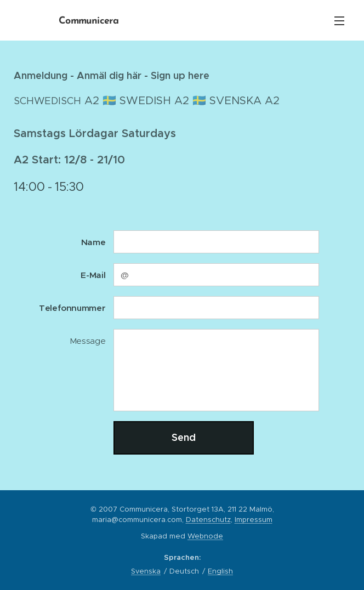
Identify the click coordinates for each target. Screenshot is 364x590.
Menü (339, 21)
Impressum (254, 520)
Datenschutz (208, 520)
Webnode (205, 536)
